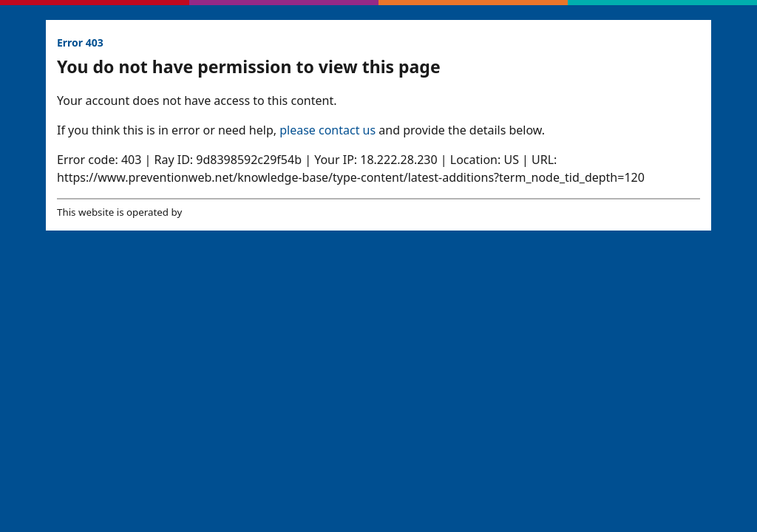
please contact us (327, 130)
